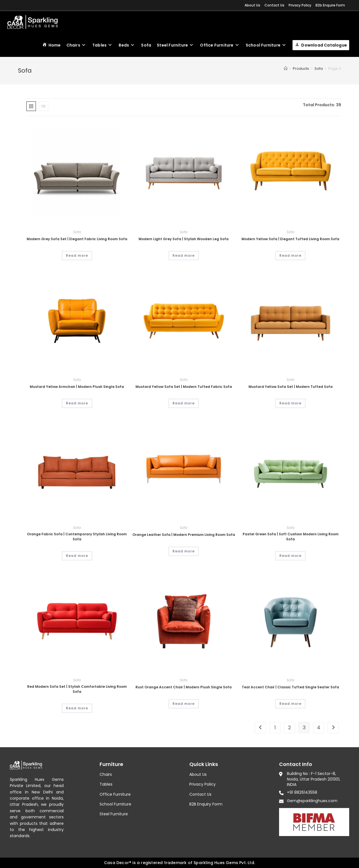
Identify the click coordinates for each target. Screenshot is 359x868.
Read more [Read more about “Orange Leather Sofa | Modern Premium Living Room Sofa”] (184, 551)
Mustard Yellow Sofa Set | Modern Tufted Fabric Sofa (184, 387)
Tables (106, 784)
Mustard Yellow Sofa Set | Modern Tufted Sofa (291, 387)
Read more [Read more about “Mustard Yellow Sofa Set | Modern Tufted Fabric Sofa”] (184, 403)
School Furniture (115, 804)
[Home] (286, 69)
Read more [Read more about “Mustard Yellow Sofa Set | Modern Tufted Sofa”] (290, 403)
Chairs (106, 774)
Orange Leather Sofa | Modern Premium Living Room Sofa (184, 535)
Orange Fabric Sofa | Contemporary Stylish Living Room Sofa (77, 537)
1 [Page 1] (275, 727)
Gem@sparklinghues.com (312, 801)
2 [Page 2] (290, 727)
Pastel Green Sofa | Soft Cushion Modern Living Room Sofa (291, 537)
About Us (252, 5)
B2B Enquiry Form (206, 804)
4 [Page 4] (319, 727)
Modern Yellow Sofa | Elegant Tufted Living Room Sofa (290, 239)
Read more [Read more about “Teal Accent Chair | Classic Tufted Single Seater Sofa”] (290, 704)
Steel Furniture (114, 814)
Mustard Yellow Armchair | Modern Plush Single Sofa (77, 387)
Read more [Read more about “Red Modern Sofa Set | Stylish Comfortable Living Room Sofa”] (77, 708)
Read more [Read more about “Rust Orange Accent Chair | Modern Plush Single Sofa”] (184, 704)
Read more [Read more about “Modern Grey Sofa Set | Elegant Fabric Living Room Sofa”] (77, 255)
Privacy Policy (300, 5)
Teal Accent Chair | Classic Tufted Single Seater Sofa (290, 687)
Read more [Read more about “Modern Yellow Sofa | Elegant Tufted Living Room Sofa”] (290, 255)
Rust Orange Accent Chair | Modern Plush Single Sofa (184, 687)
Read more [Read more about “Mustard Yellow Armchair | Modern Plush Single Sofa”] (77, 403)
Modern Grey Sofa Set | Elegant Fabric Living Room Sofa (77, 239)
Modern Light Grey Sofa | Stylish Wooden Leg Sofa (184, 239)
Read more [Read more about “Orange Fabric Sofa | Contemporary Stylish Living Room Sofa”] (77, 556)
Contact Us (274, 5)
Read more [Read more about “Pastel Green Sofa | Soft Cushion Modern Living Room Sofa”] (290, 556)
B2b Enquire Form (330, 5)
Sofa (77, 232)
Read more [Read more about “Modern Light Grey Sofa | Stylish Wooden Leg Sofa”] (184, 255)
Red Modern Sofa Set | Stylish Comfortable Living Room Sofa (77, 689)
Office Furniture (115, 794)
